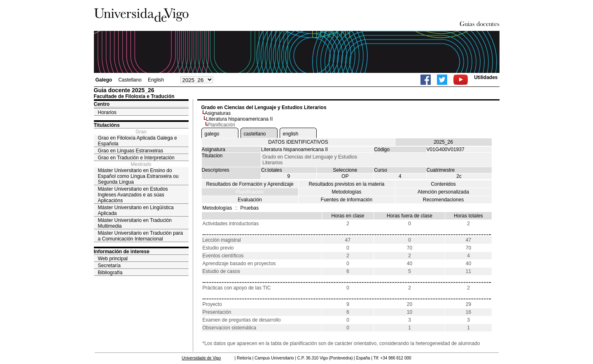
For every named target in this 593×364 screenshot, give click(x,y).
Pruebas (250, 208)
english (291, 134)
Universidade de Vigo (201, 358)
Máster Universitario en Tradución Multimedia (135, 223)
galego (212, 134)
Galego (104, 80)
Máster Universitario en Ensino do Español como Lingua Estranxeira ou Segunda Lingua (138, 176)
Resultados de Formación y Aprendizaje (250, 184)
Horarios (107, 112)
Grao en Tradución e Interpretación (136, 158)
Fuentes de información (347, 200)
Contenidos (443, 184)
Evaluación (250, 200)
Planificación (250, 192)
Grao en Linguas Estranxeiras (131, 151)
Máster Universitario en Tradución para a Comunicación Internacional (141, 236)
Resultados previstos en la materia (346, 184)
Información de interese (122, 252)
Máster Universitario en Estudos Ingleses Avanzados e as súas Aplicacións (133, 195)
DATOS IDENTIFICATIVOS (298, 142)
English (156, 80)
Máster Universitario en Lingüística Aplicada (136, 210)
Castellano (130, 80)
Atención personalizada (443, 192)
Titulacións (107, 125)
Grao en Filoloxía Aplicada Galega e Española (138, 141)
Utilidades (486, 77)
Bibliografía (110, 273)
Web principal (113, 259)
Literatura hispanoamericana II (239, 119)
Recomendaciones (443, 200)
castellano (255, 134)
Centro (102, 104)
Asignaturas (218, 113)
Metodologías (346, 192)
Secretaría (109, 266)
